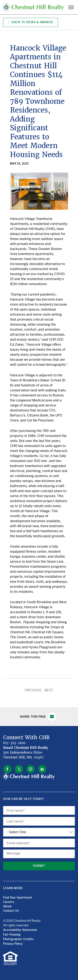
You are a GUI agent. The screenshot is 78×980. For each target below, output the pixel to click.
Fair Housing (12, 934)
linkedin (42, 769)
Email (52, 717)
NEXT (49, 690)
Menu (71, 7)
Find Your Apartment (18, 897)
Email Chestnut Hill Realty (26, 748)
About (7, 906)
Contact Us (11, 911)
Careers (9, 902)
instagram (31, 769)
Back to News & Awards (31, 22)
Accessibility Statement (20, 930)
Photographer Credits (18, 939)
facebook (7, 769)
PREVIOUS (33, 690)
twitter (19, 769)
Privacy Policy (13, 944)
